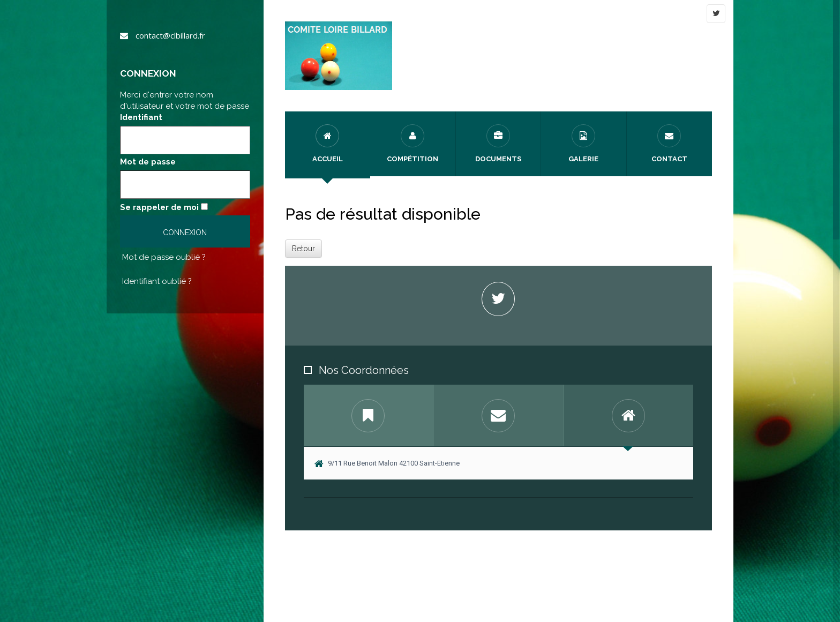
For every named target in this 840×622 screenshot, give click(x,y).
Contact (669, 144)
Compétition (412, 144)
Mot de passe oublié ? (164, 257)
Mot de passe (148, 162)
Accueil (328, 144)
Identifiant (141, 117)
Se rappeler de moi (159, 207)
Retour (303, 249)
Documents (498, 144)
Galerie (583, 144)
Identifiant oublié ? (157, 281)
